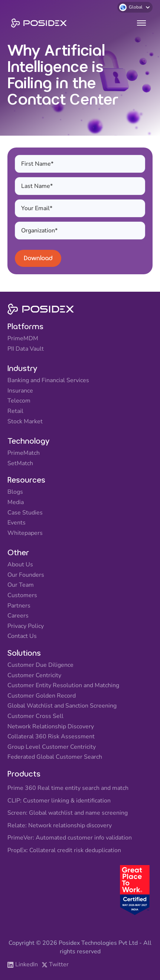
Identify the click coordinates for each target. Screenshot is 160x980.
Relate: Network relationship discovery (60, 826)
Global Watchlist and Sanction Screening (62, 706)
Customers (22, 596)
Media (16, 503)
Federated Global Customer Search (55, 757)
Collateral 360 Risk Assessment (51, 737)
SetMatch (20, 464)
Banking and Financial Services (48, 381)
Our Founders (26, 575)
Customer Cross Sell (35, 716)
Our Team (21, 585)
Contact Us (22, 636)
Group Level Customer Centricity (52, 747)
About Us (20, 565)
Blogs (15, 492)
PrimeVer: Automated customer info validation (70, 838)
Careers (18, 616)
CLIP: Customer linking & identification (59, 801)
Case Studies (25, 513)
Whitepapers (25, 533)
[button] (135, 7)
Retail (15, 411)
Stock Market (25, 422)
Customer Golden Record (42, 696)
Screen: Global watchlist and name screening (68, 813)
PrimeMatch (24, 453)
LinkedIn (27, 965)
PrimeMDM (23, 339)
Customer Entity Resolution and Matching (63, 686)
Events (17, 523)
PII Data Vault (26, 349)
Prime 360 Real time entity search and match (68, 788)
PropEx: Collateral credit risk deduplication (64, 851)
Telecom (19, 401)
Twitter (59, 965)
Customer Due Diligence (40, 665)
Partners (19, 606)
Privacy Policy (26, 626)
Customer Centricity (34, 676)
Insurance (20, 391)
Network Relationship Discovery (51, 727)
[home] (37, 23)
